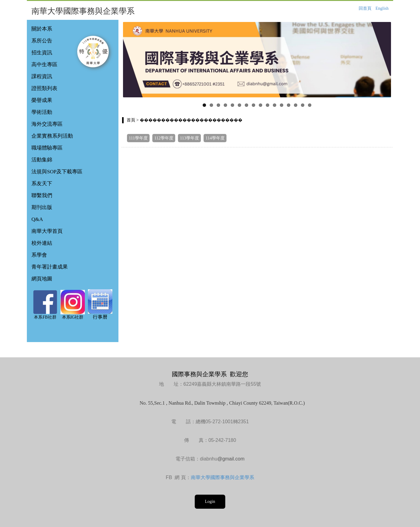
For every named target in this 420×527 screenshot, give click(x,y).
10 (268, 105)
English (382, 8)
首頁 (131, 120)
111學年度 (138, 138)
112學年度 (164, 138)
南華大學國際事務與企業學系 (223, 477)
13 (289, 105)
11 (275, 105)
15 (303, 105)
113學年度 (189, 138)
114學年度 (215, 138)
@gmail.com (231, 459)
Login (210, 502)
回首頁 (365, 8)
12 (282, 105)
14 (296, 105)
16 (310, 105)
